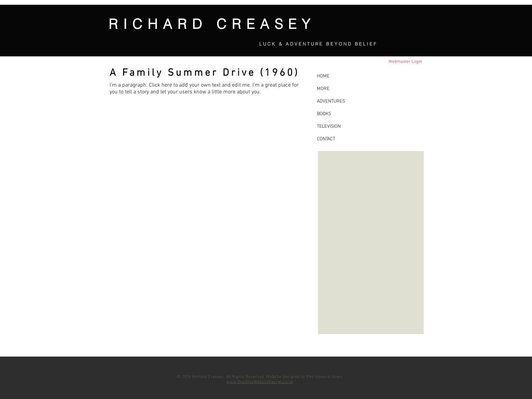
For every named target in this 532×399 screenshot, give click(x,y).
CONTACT (326, 139)
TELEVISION (329, 126)
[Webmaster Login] (405, 62)
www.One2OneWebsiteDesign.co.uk (260, 382)
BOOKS (324, 114)
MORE (323, 89)
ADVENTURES (331, 101)
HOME (323, 76)
